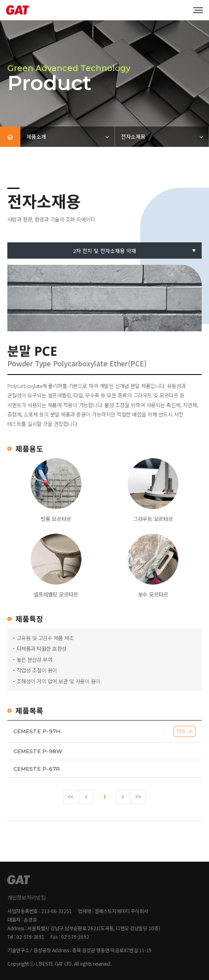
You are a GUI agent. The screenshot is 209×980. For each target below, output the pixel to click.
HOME (10, 137)
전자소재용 (133, 136)
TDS (181, 731)
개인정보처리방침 (26, 897)
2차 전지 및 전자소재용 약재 (104, 251)
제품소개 (36, 136)
